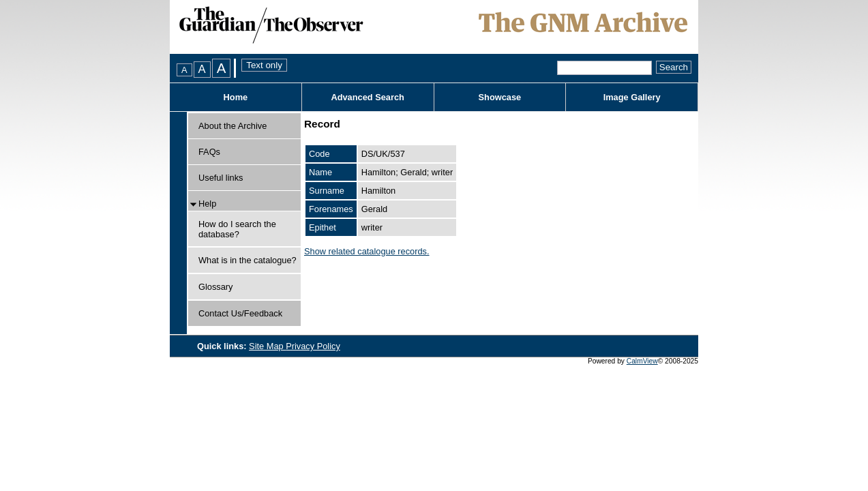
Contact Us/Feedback (240, 313)
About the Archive (233, 126)
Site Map (267, 346)
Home (236, 97)
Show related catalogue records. (367, 251)
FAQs (209, 152)
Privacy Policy (313, 346)
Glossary (216, 287)
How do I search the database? (237, 229)
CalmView (642, 361)
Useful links (221, 178)
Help (207, 204)
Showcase (500, 97)
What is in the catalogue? (248, 260)
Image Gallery (632, 97)
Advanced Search (367, 97)
